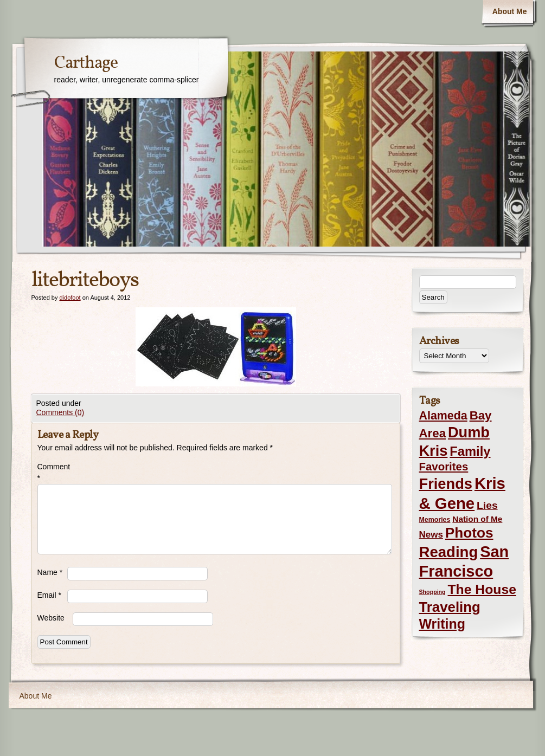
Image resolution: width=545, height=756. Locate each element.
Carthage (86, 63)
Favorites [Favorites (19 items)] (444, 467)
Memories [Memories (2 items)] (435, 520)
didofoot (70, 298)
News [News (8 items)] (431, 535)
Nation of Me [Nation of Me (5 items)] (477, 519)
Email (49, 595)
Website (51, 618)
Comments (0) (60, 412)
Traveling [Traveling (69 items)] (450, 607)
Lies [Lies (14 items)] (487, 505)
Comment (52, 472)
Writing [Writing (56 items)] (442, 624)
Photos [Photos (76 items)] (469, 533)
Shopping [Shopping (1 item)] (432, 592)
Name (50, 572)
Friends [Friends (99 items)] (446, 484)
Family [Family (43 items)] (470, 451)
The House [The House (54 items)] (482, 589)
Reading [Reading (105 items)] (449, 552)
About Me (510, 11)
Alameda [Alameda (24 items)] (443, 416)
